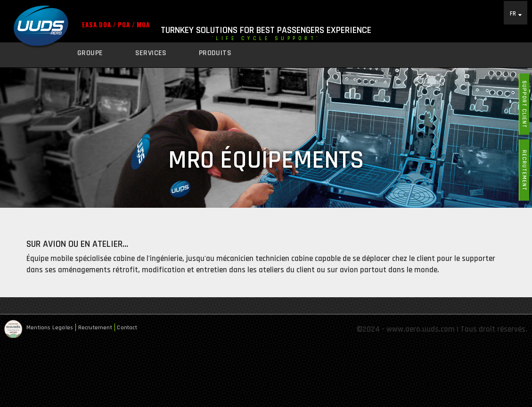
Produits (215, 53)
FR (513, 13)
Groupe (90, 53)
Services (151, 53)
